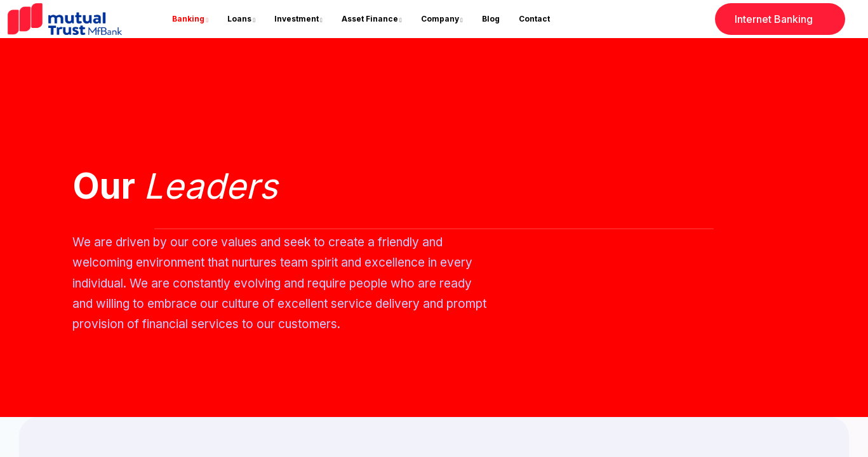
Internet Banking (790, 24)
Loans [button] (239, 19)
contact (534, 19)
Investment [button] (297, 19)
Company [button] (440, 19)
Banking (188, 19)
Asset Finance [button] (370, 19)
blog (491, 19)
